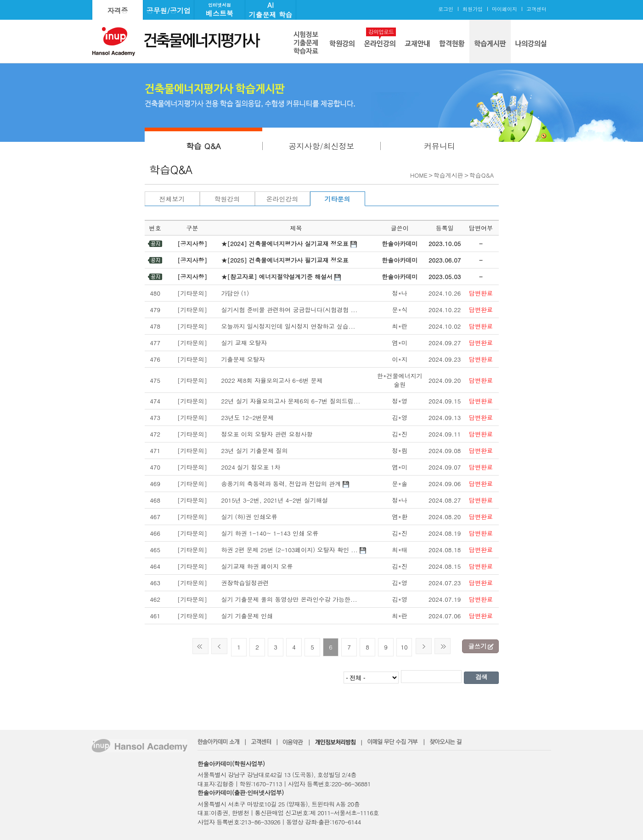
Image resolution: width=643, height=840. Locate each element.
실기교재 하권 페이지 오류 (257, 566)
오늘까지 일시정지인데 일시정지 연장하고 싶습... (288, 326)
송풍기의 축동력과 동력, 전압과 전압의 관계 (281, 484)
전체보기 (172, 199)
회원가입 (473, 9)
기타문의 (338, 199)
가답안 (230, 293)
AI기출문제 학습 (270, 10)
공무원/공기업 (169, 10)
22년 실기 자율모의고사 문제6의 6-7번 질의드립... (290, 401)
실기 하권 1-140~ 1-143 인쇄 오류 (270, 533)
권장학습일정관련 (245, 583)
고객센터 (536, 9)
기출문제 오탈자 (243, 359)
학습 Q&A (203, 146)
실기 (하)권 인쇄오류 (249, 517)
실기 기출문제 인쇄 (247, 616)
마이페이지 (505, 9)
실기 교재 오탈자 (244, 343)
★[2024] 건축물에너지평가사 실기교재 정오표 (285, 244)
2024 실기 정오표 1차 (251, 467)
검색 (481, 677)
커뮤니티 (440, 146)
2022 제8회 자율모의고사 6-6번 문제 (272, 380)
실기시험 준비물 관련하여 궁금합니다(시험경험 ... (289, 310)
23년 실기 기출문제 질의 (254, 451)
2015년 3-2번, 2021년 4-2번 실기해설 (274, 500)
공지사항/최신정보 (321, 146)
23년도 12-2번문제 (247, 417)
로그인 (446, 9)
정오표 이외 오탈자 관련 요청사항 (267, 434)
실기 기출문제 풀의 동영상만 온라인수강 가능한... (289, 599)
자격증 (118, 10)
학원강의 (227, 199)
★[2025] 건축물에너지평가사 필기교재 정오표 (285, 260)
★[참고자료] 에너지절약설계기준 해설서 (277, 277)
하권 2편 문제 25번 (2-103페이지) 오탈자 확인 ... (289, 550)
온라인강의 (282, 199)
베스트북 (220, 10)
